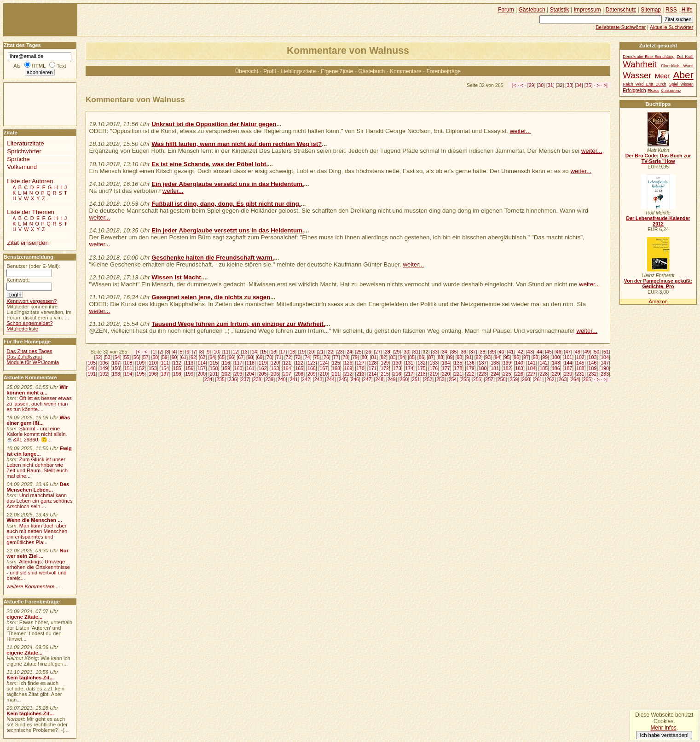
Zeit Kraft (685, 57)
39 (492, 352)
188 (580, 368)
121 (287, 363)
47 (568, 352)
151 (128, 368)
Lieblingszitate (298, 71)
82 (383, 357)
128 (373, 363)
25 (359, 352)
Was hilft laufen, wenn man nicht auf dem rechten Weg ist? (237, 144)
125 (336, 363)
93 (488, 357)
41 (511, 352)
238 (257, 379)
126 (348, 363)
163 (275, 368)
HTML (39, 66)
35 (589, 85)
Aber (683, 75)
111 (165, 363)
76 (326, 357)
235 (220, 379)
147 (605, 363)
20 (312, 352)
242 (306, 379)
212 (348, 374)
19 (302, 352)
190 (605, 368)
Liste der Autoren (30, 181)
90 (459, 357)
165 (299, 368)
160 (238, 368)
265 (587, 379)
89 (450, 357)
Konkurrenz (671, 91)
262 (550, 379)
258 (502, 379)
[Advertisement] (31, 104)
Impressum (587, 10)
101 (568, 357)
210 (324, 374)
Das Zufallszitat (24, 357)
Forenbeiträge (444, 71)
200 (202, 374)
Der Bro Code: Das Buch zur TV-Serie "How (658, 158)
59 (165, 357)
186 (556, 368)
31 (550, 85)
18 (292, 352)
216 (397, 374)
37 (473, 352)
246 (355, 379)
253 (440, 379)
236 (233, 379)
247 (367, 379)
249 (392, 379)
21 (321, 352)
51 (606, 352)
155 (177, 368)
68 (250, 357)
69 (260, 357)
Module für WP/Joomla (33, 362)
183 (519, 368)
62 (193, 357)
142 (544, 363)
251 (416, 379)
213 (360, 374)
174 (409, 368)
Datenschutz (621, 10)
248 (379, 379)
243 (318, 379)
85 (412, 357)
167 (324, 368)
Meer (662, 76)
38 (483, 352)
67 (241, 357)
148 (92, 368)
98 (536, 357)
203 (238, 374)
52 (98, 357)
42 (521, 352)
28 (388, 352)
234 (208, 379)
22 (330, 352)
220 (446, 374)
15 (264, 352)
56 (136, 357)
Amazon (658, 301)
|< (514, 85)
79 (355, 357)
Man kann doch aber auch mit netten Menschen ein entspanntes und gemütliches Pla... (37, 534)
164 (287, 368)
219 (434, 374)
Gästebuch (372, 71)
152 (140, 368)
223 (483, 374)
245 (343, 379)
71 (279, 357)
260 (526, 379)
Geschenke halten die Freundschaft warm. (213, 258)
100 (556, 357)
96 (516, 357)
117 (238, 363)
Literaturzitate (25, 143)
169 (348, 368)
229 (556, 374)
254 (453, 379)
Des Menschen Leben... (38, 487)
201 (214, 374)
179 (470, 368)
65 (222, 357)
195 (140, 374)
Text (61, 66)
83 (393, 357)
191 (92, 374)
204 (250, 374)
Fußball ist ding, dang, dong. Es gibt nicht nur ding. (226, 204)
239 (269, 379)
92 (479, 357)
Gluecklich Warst (677, 66)
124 (324, 363)
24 (349, 352)
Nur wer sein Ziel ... (38, 553)
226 (519, 374)
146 (593, 363)
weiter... (521, 131)
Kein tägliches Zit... (30, 678)
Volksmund (22, 167)
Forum (506, 10)
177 (446, 368)
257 (489, 379)
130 (397, 363)
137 (483, 363)
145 (580, 363)
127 (360, 363)
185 (544, 368)
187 (568, 368)
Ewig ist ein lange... (39, 451)
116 (226, 363)
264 (575, 379)
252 (428, 379)
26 (369, 352)
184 (532, 368)
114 (202, 363)
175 (422, 368)
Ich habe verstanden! (664, 735)
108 (128, 363)
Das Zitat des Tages (29, 351)
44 (539, 352)
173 (397, 368)
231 (580, 374)
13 (245, 352)
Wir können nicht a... (37, 390)
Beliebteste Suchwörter (621, 27)
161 (250, 368)
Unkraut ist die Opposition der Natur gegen (214, 124)
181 (495, 368)
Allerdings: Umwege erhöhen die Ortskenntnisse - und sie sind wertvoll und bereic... (38, 570)
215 (385, 374)
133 (434, 363)
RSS (671, 10)
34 (579, 85)
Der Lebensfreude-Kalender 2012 (658, 221)
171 (373, 368)
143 (556, 363)
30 (541, 85)
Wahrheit (639, 64)
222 (470, 374)
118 (250, 363)
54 (117, 357)
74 (307, 357)
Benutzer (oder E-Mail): (33, 266)
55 (127, 357)
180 (483, 368)
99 (545, 357)
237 (245, 379)
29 (532, 85)
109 (140, 363)
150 (116, 368)
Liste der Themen (31, 212)
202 (226, 374)
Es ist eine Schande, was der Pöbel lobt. (210, 164)
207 (287, 374)
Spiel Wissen (681, 84)
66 (231, 357)
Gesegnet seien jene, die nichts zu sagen (211, 297)
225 (507, 374)
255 (465, 379)
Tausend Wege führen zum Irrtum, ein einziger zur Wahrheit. (238, 324)
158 (214, 368)
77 (336, 357)
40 (502, 352)
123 (312, 363)
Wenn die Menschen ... (34, 520)
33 (569, 85)
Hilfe (687, 10)
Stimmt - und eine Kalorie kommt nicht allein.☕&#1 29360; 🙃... (37, 434)
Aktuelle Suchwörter (671, 27)
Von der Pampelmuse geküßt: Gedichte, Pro (658, 284)
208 (299, 374)
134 (446, 363)
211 (336, 374)
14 (255, 352)
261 (538, 379)
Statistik (560, 10)
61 (184, 357)
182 (507, 368)
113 (190, 363)
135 (458, 363)
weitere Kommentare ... (33, 586)
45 (549, 352)
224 (495, 374)
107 (116, 363)
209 (312, 374)
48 (578, 352)
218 (422, 374)
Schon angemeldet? (29, 323)
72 (289, 357)
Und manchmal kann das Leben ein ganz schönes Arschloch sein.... (39, 501)
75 (317, 357)
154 (165, 368)
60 (174, 357)
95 (507, 357)
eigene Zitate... (24, 617)
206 (275, 374)
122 (299, 363)
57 (146, 357)
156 (190, 368)
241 (294, 379)
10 (216, 352)
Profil (269, 71)
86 (422, 357)
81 (374, 357)
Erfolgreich (634, 90)
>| (605, 85)
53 (108, 357)
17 (283, 352)
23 (340, 352)
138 (495, 363)
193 (116, 374)
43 (530, 352)
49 (587, 352)
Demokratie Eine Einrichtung (648, 57)
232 (593, 374)
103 (593, 357)
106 (104, 363)
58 (155, 357)
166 (312, 368)
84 (402, 357)
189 (593, 368)
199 (190, 374)
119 (263, 363)
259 (514, 379)
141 (532, 363)
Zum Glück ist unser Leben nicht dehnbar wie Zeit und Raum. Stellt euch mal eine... (37, 468)
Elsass (653, 91)
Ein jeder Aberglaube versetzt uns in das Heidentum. (228, 184)
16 (273, 352)
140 (519, 363)
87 (431, 357)
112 (177, 363)
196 (153, 374)
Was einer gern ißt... (38, 420)
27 (378, 352)
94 (498, 357)
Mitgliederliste (22, 329)
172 (385, 368)
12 (235, 352)
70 (269, 357)
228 (544, 374)
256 (477, 379)
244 (330, 379)
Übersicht (247, 71)
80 (364, 357)
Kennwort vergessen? (32, 301)
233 (605, 374)
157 (202, 368)
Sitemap (651, 10)
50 (596, 352)
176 (434, 368)
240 (282, 379)
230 (568, 374)
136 (470, 363)
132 (422, 363)
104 (605, 357)
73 (298, 357)
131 (409, 363)
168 (336, 368)
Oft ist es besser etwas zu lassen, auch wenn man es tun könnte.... (39, 404)
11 (226, 352)
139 (507, 363)
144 (568, 363)
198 (177, 374)
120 (275, 363)
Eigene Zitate (337, 71)
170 (360, 368)
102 (580, 357)
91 (469, 357)
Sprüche (18, 159)
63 (203, 357)
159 (226, 368)
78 (346, 357)
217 (409, 374)
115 (214, 363)
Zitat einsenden (28, 243)
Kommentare (405, 71)
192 (104, 374)
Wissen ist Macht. (177, 277)
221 (458, 374)
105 (92, 363)
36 (463, 352)
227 (532, 374)
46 (559, 352)
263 (563, 379)
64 (212, 357)
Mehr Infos (663, 728)
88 (440, 357)
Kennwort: (18, 280)
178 (458, 368)
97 (526, 357)
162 (263, 368)
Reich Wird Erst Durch (644, 84)
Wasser (637, 75)
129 (385, 363)
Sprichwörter (24, 151)
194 (128, 374)
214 (373, 374)
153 (153, 368)
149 (104, 368)
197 (165, 374)
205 (263, 374)
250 (404, 379)
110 (153, 363)
